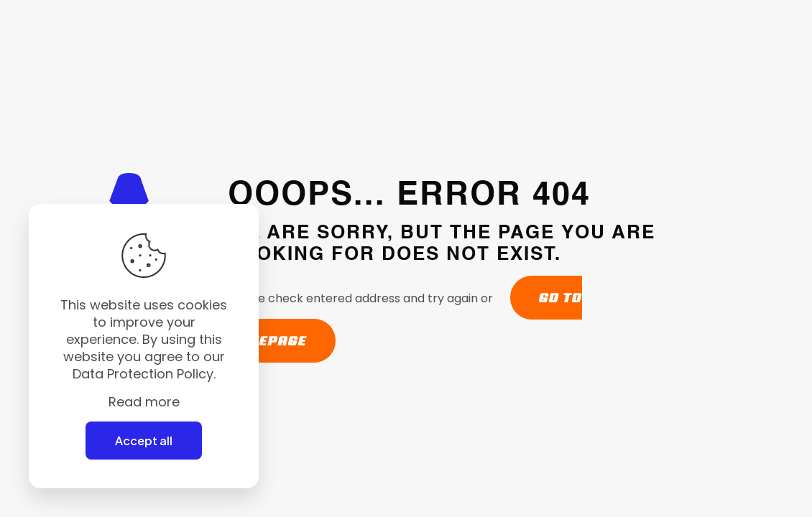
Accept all (144, 441)
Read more (144, 402)
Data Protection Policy (143, 374)
